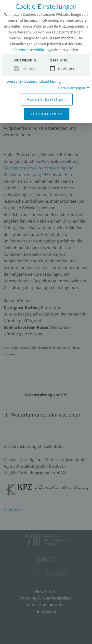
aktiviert (28, 68)
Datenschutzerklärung (31, 50)
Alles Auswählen (47, 114)
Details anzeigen (72, 88)
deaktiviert (64, 68)
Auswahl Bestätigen (47, 99)
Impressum (12, 81)
